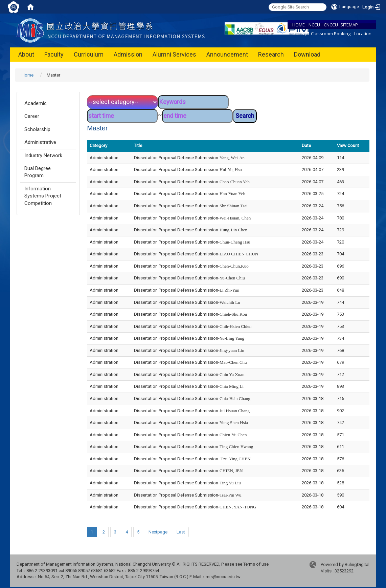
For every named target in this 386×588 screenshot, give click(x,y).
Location (363, 34)
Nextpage (158, 532)
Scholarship (37, 129)
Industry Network (43, 155)
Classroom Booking (331, 34)
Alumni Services (174, 54)
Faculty (54, 54)
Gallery (300, 34)
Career (32, 116)
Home (28, 75)
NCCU (314, 25)
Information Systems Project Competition (43, 196)
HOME (299, 25)
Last (181, 532)
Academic (36, 103)
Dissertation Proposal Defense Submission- (189, 158)
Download (307, 54)
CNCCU (331, 25)
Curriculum (89, 54)
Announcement (227, 54)
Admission (128, 54)
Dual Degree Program (38, 172)
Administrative (40, 142)
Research (271, 54)
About (26, 54)
